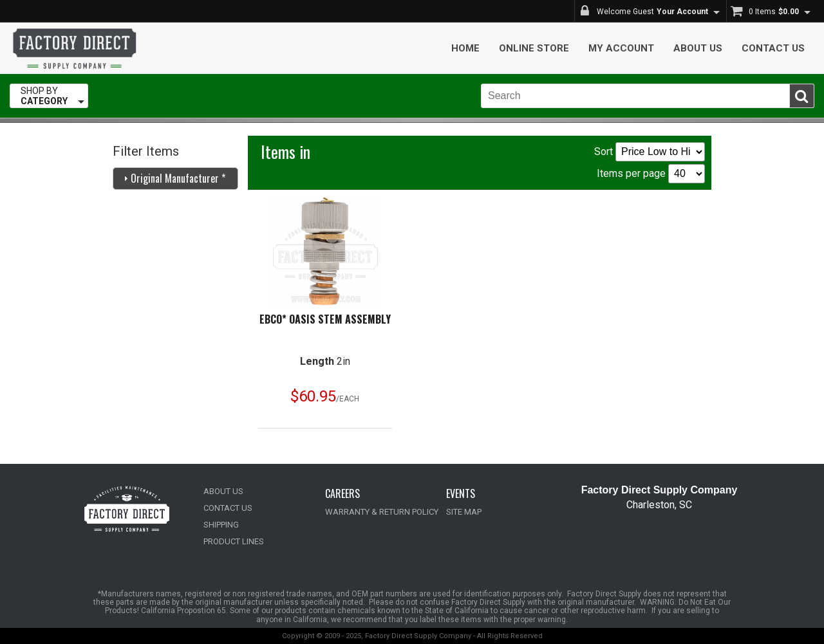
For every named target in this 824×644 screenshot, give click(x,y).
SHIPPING (221, 525)
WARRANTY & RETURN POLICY (382, 512)
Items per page (651, 174)
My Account (621, 48)
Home (465, 48)
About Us (698, 48)
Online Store (534, 48)
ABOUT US (223, 491)
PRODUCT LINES (234, 541)
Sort (650, 152)
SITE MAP (464, 512)
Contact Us (773, 48)
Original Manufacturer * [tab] (173, 178)
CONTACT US (228, 508)
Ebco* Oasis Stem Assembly (325, 319)
